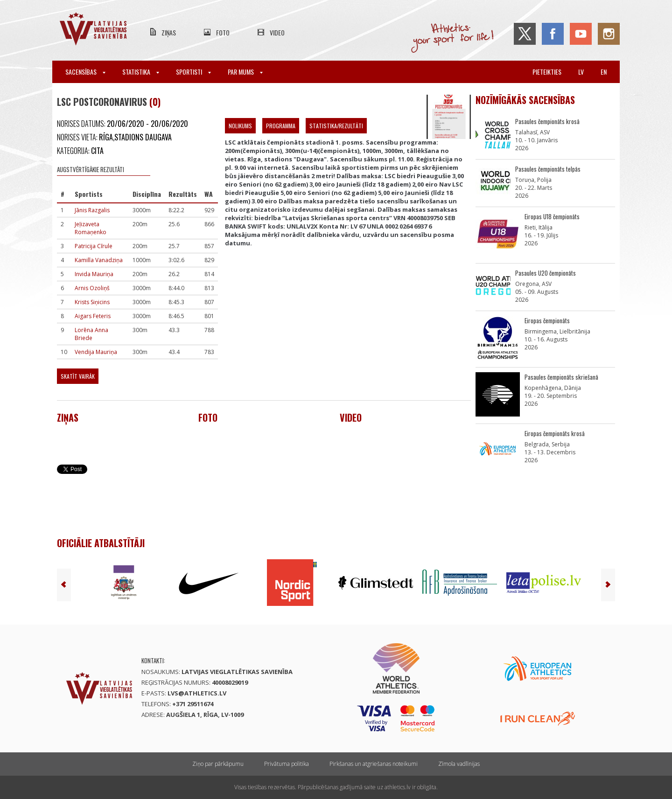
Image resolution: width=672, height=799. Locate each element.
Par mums (245, 72)
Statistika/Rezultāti (336, 126)
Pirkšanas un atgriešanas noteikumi (374, 764)
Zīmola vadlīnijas (459, 764)
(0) (155, 102)
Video (277, 32)
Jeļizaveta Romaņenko (91, 228)
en (604, 72)
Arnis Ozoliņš (92, 288)
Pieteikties (547, 72)
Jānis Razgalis (92, 210)
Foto (223, 32)
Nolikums (240, 126)
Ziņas (169, 32)
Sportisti (193, 72)
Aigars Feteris (93, 316)
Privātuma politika (287, 764)
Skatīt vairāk (78, 376)
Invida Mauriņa (94, 274)
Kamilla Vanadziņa (99, 260)
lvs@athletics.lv (197, 693)
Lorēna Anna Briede (91, 334)
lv (581, 72)
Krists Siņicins (92, 302)
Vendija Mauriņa (96, 352)
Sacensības (85, 72)
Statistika (141, 72)
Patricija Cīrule (94, 246)
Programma (281, 126)
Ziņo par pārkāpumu (218, 764)
